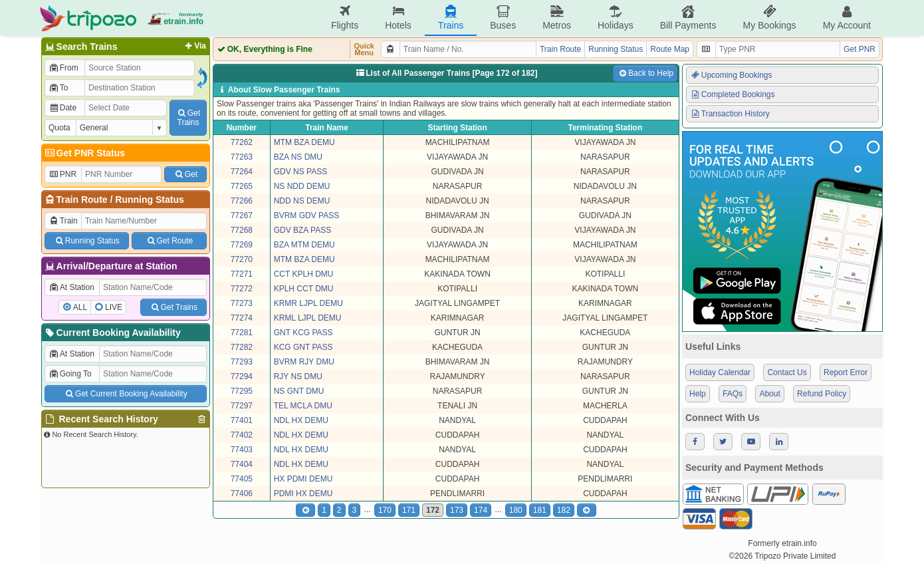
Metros (557, 18)
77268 (242, 230)
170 (385, 510)
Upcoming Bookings (731, 75)
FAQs (733, 394)
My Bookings (769, 18)
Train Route (82, 200)
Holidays (616, 18)
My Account (847, 18)
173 (457, 510)
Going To (70, 374)
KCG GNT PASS (303, 347)
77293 (242, 362)
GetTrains (188, 118)
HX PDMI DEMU (303, 479)
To (58, 88)
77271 (242, 274)
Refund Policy (822, 394)
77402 (242, 435)
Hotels (398, 18)
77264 (242, 172)
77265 (242, 186)
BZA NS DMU (298, 157)
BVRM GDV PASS (306, 215)
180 (516, 510)
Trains (451, 18)
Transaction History (730, 114)
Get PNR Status (84, 153)
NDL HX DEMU (301, 420)
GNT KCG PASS (303, 333)
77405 (242, 479)
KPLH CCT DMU (304, 289)
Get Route (169, 241)
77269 (242, 245)
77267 (242, 215)
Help (698, 394)
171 (409, 510)
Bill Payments (688, 18)
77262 (242, 142)
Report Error (846, 372)
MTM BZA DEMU (304, 142)
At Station (71, 287)
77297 (242, 406)
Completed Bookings (733, 94)
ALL (80, 307)
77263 (242, 157)
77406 (242, 493)
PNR (62, 174)
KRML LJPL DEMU (308, 318)
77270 (242, 259)
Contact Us (787, 372)
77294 (242, 376)
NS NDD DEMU (302, 186)
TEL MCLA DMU (303, 406)
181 (540, 510)
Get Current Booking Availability (125, 394)
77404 (242, 464)
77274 (242, 318)
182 (564, 510)
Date (62, 108)
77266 (242, 201)
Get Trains (173, 307)
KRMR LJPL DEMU (308, 303)
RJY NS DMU (298, 376)
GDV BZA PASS (302, 230)
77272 (242, 289)
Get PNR (860, 49)
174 (481, 510)
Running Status (149, 200)
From (63, 68)
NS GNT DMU (299, 391)
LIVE (114, 307)
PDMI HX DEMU (303, 493)
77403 (242, 450)
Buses (503, 18)
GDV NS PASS (300, 172)
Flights (345, 18)
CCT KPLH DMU (304, 274)
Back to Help (645, 73)
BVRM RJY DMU (304, 362)
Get (185, 174)
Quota (59, 128)
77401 (242, 420)
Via (194, 46)
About (769, 394)
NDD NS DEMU (302, 201)
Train (63, 221)
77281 (242, 333)
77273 (242, 303)
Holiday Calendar (720, 372)
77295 (242, 391)
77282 (242, 347)
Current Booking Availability (112, 333)
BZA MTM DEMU (304, 245)
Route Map (670, 49)
